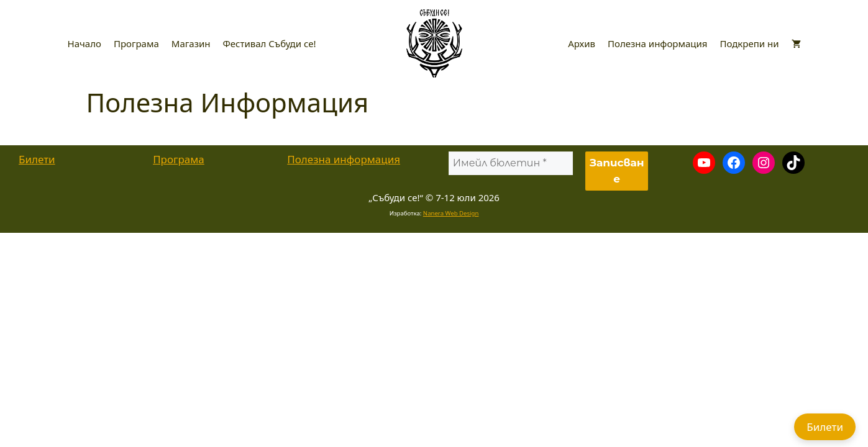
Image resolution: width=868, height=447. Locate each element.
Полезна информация (657, 43)
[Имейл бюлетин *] (510, 163)
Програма (136, 43)
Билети (37, 159)
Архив (582, 43)
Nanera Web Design (451, 213)
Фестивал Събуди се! (270, 43)
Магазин (191, 43)
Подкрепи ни (749, 43)
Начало (85, 43)
